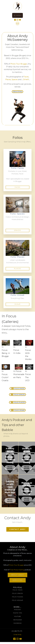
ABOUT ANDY (17, 575)
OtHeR (26, 79)
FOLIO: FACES (18, 590)
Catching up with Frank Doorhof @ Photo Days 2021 (10, 488)
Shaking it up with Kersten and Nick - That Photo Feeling (27, 456)
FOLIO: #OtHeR (17, 600)
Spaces (15, 79)
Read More (10, 468)
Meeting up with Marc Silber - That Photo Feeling (27, 488)
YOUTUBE (17, 617)
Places (8, 79)
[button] (17, 92)
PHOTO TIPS (18, 613)
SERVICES (18, 580)
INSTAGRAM (17, 620)
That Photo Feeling (17, 570)
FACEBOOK (18, 623)
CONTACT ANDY (18, 529)
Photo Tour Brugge (19, 64)
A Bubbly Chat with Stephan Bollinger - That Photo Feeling (10, 456)
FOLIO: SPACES (17, 593)
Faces (26, 77)
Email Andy (18, 635)
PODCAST (17, 610)
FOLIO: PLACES (18, 597)
